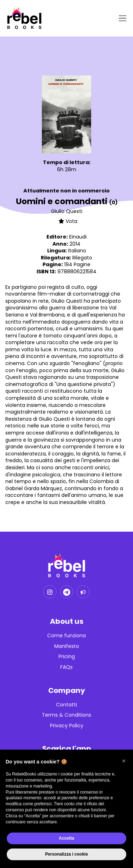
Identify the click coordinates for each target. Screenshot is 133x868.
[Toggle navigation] (121, 18)
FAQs (66, 667)
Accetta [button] (66, 838)
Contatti (66, 705)
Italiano (77, 251)
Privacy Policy (67, 726)
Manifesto (67, 646)
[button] (124, 761)
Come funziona (66, 636)
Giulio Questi (67, 211)
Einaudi (78, 237)
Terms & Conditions (66, 715)
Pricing (67, 657)
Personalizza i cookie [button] (66, 854)
